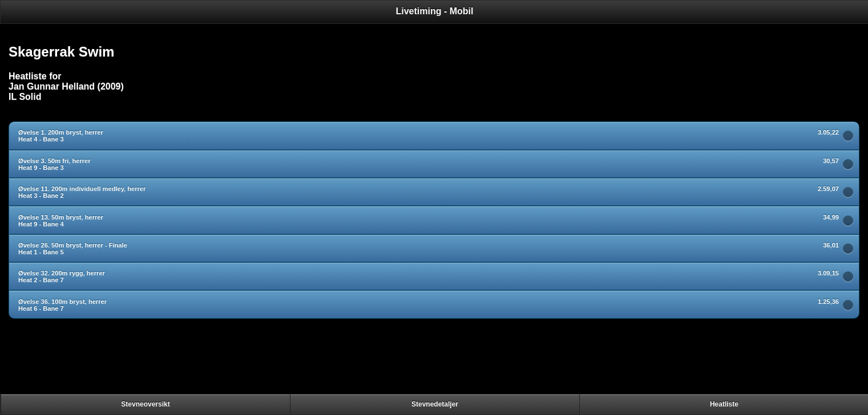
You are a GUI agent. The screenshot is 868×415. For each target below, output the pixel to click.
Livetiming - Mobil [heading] (435, 11)
